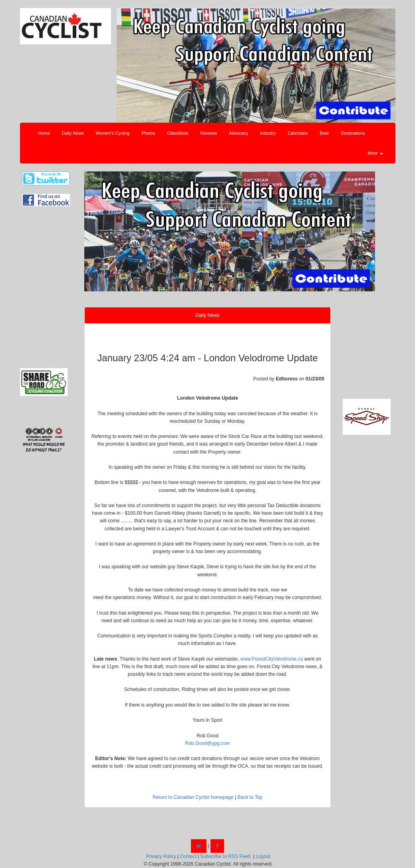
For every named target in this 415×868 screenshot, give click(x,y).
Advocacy (238, 133)
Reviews (209, 133)
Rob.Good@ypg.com (207, 743)
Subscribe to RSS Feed (225, 856)
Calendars (298, 133)
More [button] (375, 153)
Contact (188, 856)
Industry (268, 133)
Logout (263, 856)
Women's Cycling (113, 133)
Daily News (73, 133)
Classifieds (178, 133)
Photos (148, 133)
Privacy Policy (161, 856)
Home (44, 133)
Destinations (353, 133)
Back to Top (250, 797)
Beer (324, 133)
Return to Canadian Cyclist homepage (193, 797)
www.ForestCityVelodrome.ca (272, 659)
